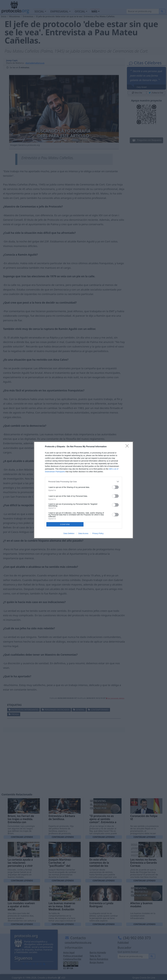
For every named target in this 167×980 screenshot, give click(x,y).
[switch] (115, 487)
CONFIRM (65, 524)
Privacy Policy (98, 533)
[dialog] (83, 490)
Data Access (83, 533)
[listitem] (83, 482)
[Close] (128, 447)
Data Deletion (69, 533)
